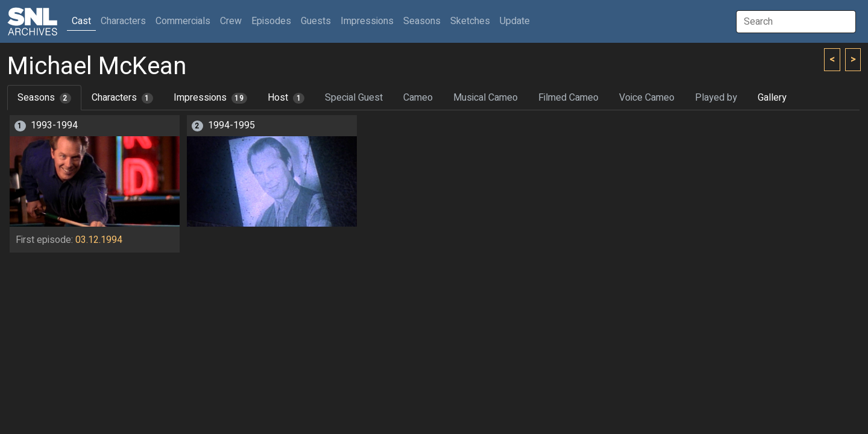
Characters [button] (123, 21)
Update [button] (515, 21)
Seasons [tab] (44, 98)
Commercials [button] (183, 21)
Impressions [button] (367, 21)
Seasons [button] (422, 21)
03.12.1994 (99, 240)
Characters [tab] (122, 98)
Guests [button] (316, 21)
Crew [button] (231, 21)
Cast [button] (84, 21)
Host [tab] (286, 98)
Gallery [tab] (772, 98)
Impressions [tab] (211, 98)
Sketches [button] (470, 21)
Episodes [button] (271, 21)
